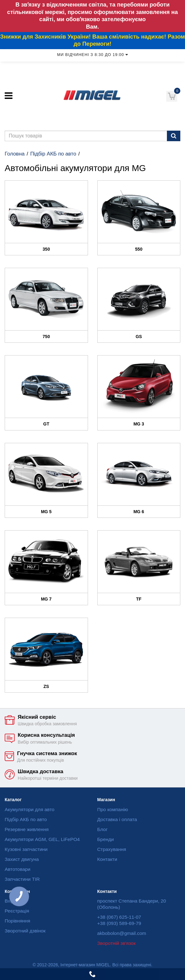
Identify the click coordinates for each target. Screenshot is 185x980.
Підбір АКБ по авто (53, 154)
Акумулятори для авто (29, 809)
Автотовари (17, 869)
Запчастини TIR (22, 879)
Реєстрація (17, 911)
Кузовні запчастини (26, 849)
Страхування (112, 849)
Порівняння (17, 921)
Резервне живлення (27, 829)
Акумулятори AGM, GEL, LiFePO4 (42, 839)
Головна (15, 154)
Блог (102, 829)
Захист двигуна (22, 859)
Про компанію (113, 809)
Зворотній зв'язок (117, 943)
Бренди (106, 839)
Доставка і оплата (117, 819)
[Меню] (9, 96)
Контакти (107, 859)
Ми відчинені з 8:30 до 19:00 (92, 55)
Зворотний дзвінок (25, 931)
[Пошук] (174, 136)
